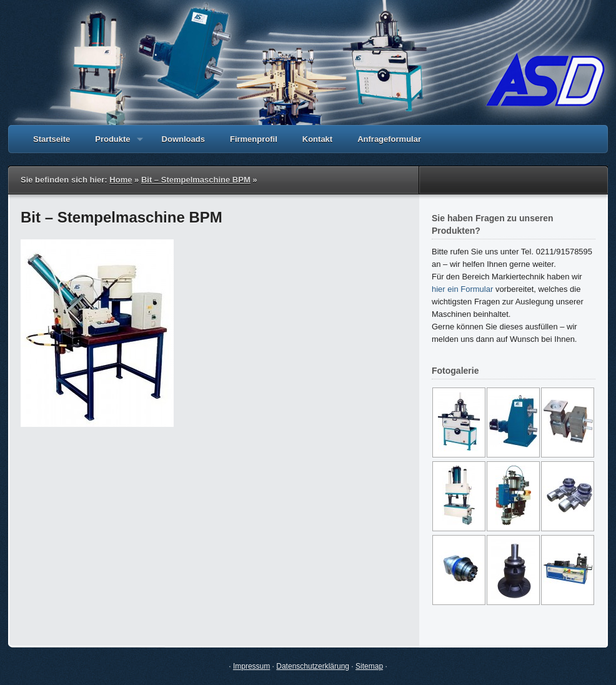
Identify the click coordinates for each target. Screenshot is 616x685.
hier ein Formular (462, 289)
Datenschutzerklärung (313, 666)
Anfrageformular (389, 139)
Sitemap (369, 666)
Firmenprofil (254, 139)
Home (121, 180)
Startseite (52, 139)
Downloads (183, 139)
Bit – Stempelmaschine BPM (196, 180)
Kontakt (317, 139)
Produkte (112, 144)
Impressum (251, 666)
